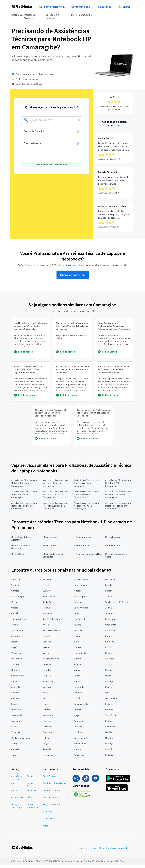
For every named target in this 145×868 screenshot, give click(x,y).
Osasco (15, 608)
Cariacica (78, 676)
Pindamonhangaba (21, 738)
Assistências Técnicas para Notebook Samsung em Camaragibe (55, 506)
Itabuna (109, 755)
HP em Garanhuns (83, 537)
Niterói (77, 591)
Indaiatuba (17, 659)
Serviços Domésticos (32, 806)
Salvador (16, 585)
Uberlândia (111, 625)
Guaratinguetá (81, 738)
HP (71, 15)
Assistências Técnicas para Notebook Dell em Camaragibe (24, 494)
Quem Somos (49, 776)
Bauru (45, 693)
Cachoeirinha (18, 676)
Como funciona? (81, 7)
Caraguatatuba (81, 704)
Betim (46, 647)
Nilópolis (16, 670)
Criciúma (78, 727)
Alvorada (16, 687)
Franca (46, 704)
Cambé (109, 749)
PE (76, 15)
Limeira (15, 693)
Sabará (15, 704)
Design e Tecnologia (17, 806)
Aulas (14, 783)
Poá (107, 693)
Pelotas (46, 710)
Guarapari (110, 727)
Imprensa (83, 848)
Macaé (108, 676)
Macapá (78, 749)
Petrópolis (79, 687)
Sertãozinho (80, 744)
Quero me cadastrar (73, 275)
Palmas (109, 670)
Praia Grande (111, 619)
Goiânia (46, 585)
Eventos (30, 776)
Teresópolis (111, 715)
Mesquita (47, 687)
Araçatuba (79, 755)
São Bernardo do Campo (117, 602)
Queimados (48, 732)
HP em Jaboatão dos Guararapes (21, 547)
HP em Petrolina (113, 545)
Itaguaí (46, 744)
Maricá (77, 681)
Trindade (16, 732)
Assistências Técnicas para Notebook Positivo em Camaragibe (24, 506)
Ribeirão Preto (50, 596)
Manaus (46, 608)
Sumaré (78, 659)
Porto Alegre (18, 596)
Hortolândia (80, 653)
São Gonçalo (80, 619)
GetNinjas (17, 15)
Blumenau (110, 642)
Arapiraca (16, 636)
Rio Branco (17, 579)
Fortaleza (110, 579)
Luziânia (78, 732)
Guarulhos (48, 591)
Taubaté (47, 676)
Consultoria (17, 797)
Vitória (46, 625)
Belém (77, 613)
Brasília (109, 585)
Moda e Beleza (30, 785)
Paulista (109, 687)
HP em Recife (18, 554)
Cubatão (15, 749)
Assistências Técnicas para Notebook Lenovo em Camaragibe (118, 494)
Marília (109, 732)
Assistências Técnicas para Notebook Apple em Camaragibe (55, 483)
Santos (109, 596)
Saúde (29, 797)
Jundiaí (15, 625)
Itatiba (109, 721)
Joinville (109, 608)
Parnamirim (17, 681)
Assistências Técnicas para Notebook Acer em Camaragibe (24, 483)
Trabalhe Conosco (52, 797)
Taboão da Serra (19, 619)
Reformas (31, 790)
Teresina (47, 664)
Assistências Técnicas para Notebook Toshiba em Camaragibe (118, 506)
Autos (14, 790)
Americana (48, 681)
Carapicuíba (111, 630)
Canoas (77, 625)
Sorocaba (110, 613)
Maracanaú (17, 715)
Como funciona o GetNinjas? (30, 84)
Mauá (76, 642)
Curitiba (15, 591)
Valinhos (16, 664)
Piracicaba (16, 653)
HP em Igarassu (113, 537)
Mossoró (109, 738)
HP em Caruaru (50, 537)
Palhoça (109, 744)
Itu (44, 698)
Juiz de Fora (17, 630)
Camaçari (110, 681)
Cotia (108, 636)
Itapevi (77, 647)
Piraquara (16, 710)
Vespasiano (48, 715)
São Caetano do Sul (52, 630)
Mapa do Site (49, 819)
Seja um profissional (52, 7)
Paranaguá (48, 755)
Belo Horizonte (81, 585)
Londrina (47, 642)
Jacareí (109, 664)
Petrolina (47, 727)
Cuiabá (15, 613)
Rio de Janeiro (81, 579)
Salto (14, 727)
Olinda (108, 653)
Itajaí (14, 647)
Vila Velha (47, 613)
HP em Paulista (81, 545)
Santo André (49, 602)
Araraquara (79, 710)
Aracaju (109, 647)
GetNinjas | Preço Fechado (56, 783)
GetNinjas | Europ (51, 790)
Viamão (78, 670)
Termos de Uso (97, 848)
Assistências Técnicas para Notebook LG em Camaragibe (87, 494)
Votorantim (111, 698)
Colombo (110, 659)
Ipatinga (16, 721)
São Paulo (47, 579)
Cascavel (16, 698)
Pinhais (78, 664)
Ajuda (45, 826)
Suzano (77, 636)
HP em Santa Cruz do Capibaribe (53, 555)
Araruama (79, 721)
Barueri (109, 591)
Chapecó (47, 721)
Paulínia (78, 693)
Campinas (79, 602)
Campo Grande (81, 608)
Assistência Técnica (29, 16)
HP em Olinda (49, 545)
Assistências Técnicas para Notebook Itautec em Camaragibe (55, 494)
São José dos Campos (53, 619)
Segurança (105, 7)
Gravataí (47, 670)
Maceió (46, 653)
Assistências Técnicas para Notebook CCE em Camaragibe (118, 483)
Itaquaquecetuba (51, 659)
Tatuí (14, 755)
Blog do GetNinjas (52, 804)
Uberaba (109, 710)
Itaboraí (109, 704)
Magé (77, 715)
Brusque (15, 744)
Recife (14, 602)
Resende (47, 749)
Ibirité (77, 698)
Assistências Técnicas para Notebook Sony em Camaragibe (87, 506)
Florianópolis (80, 596)
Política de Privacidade (117, 848)
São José (78, 630)
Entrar (124, 7)
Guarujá (46, 636)
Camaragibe (85, 15)
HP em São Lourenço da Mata (88, 554)
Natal (14, 642)
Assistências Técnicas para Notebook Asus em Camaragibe (87, 483)
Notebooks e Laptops (52, 16)
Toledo (46, 738)
